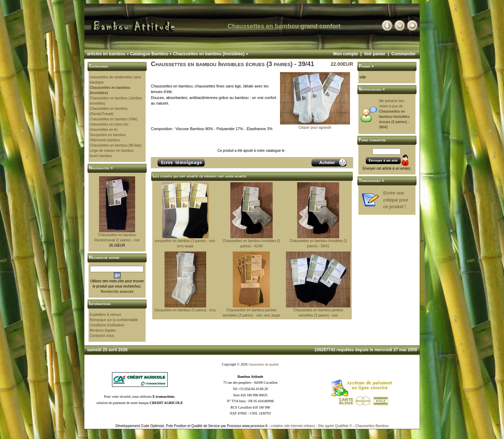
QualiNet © (344, 426)
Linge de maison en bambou (112, 151)
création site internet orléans (293, 426)
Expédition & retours (105, 315)
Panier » (366, 66)
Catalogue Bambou (149, 54)
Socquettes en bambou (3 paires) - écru (185, 310)
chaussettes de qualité (264, 364)
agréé (329, 426)
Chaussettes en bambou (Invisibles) (209, 54)
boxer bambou (101, 156)
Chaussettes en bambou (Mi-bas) (115, 145)
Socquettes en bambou (108, 135)
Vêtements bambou (105, 140)
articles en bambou (106, 54)
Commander (404, 54)
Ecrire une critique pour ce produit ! (396, 200)
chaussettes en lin (104, 130)
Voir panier (374, 54)
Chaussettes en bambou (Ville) (114, 119)
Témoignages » (371, 180)
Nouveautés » (101, 168)
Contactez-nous (102, 336)
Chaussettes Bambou (372, 426)
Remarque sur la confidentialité (114, 320)
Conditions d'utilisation (107, 325)
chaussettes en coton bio (109, 124)
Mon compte (346, 54)
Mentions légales (103, 330)
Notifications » (372, 89)
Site (321, 426)
